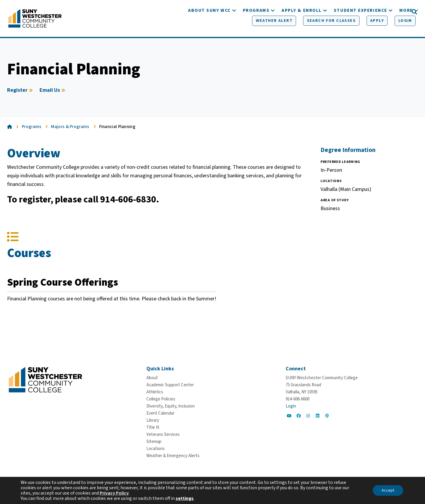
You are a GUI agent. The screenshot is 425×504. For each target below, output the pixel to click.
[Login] (395, 12)
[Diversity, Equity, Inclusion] (171, 406)
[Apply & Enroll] (302, 29)
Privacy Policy (114, 493)
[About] (152, 378)
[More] (406, 29)
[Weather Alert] (266, 12)
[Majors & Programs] (73, 129)
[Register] (21, 93)
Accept (388, 490)
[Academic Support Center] (170, 385)
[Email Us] (53, 93)
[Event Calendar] (160, 413)
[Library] (153, 420)
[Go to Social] (289, 416)
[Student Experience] (361, 29)
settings (185, 498)
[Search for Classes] (322, 12)
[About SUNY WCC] (209, 29)
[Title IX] (153, 427)
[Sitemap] (154, 442)
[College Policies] (161, 399)
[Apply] (367, 12)
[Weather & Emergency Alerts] (173, 456)
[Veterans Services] (163, 435)
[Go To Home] (35, 19)
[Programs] (256, 29)
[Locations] (156, 449)
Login (291, 406)
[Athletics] (155, 392)
